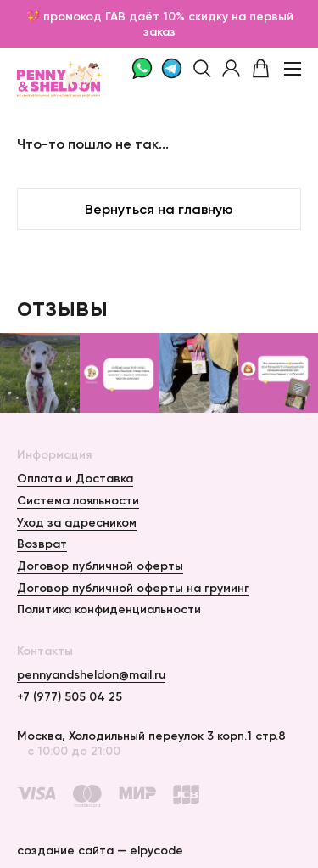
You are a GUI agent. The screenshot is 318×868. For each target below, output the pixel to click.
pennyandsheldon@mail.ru (91, 674)
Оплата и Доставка (75, 478)
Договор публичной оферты (100, 566)
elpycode (156, 850)
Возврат (42, 544)
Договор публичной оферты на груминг (133, 588)
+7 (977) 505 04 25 (70, 696)
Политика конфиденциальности (109, 609)
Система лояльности (78, 500)
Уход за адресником (77, 522)
